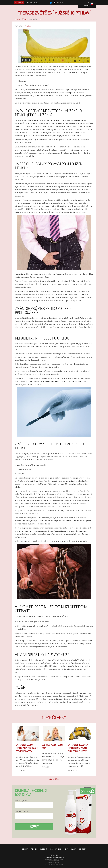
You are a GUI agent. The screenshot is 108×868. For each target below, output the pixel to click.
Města (66, 849)
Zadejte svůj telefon (21, 811)
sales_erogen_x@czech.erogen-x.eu (54, 857)
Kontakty (82, 849)
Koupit (34, 826)
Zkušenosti (43, 849)
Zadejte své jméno (21, 801)
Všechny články (54, 779)
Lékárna (25, 849)
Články (74, 849)
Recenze (34, 849)
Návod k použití (56, 849)
